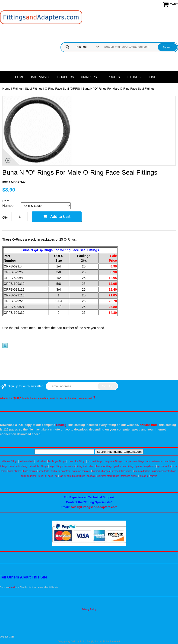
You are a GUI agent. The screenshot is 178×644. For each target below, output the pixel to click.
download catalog (18, 466)
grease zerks (164, 466)
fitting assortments (65, 466)
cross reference (154, 461)
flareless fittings (104, 466)
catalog (61, 425)
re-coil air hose (45, 476)
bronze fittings (95, 461)
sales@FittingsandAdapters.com (94, 507)
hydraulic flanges (101, 471)
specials (91, 476)
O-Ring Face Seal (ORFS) (63, 89)
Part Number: (10, 203)
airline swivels (27, 461)
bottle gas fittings (57, 461)
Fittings (134, 77)
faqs (52, 466)
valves (154, 476)
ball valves (41, 461)
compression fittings (134, 461)
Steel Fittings (34, 89)
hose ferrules (30, 471)
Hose (152, 77)
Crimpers (89, 77)
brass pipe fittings (77, 461)
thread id (144, 476)
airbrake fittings (10, 461)
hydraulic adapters (60, 471)
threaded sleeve (129, 476)
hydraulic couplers (81, 471)
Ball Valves (41, 77)
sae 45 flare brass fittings (72, 476)
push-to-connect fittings (164, 471)
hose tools (44, 471)
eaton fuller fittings (38, 466)
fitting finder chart (85, 466)
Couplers (66, 77)
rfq (56, 476)
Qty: (6, 217)
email (12, 587)
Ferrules (112, 77)
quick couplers (29, 476)
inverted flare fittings (122, 471)
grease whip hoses (146, 466)
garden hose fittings (124, 466)
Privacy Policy (89, 609)
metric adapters (142, 471)
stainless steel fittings (108, 476)
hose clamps (15, 471)
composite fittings (113, 461)
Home (20, 77)
